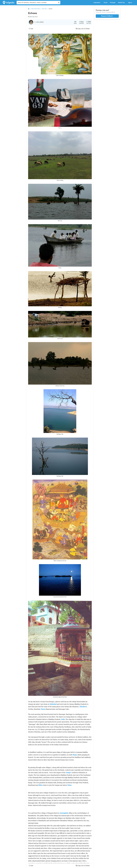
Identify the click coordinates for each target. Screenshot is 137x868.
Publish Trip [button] (122, 3)
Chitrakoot (83, 707)
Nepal (75, 755)
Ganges (68, 773)
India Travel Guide (36, 9)
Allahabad (53, 704)
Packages (113, 3)
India (63, 719)
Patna (69, 785)
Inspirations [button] (97, 3)
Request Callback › (107, 16)
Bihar (41, 785)
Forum (106, 3)
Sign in (130, 3)
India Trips (44, 9)
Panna (43, 709)
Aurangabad (64, 813)
